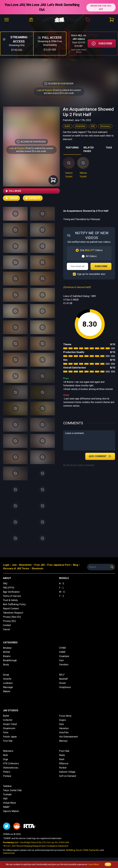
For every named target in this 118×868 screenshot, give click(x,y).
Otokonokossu (11, 768)
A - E (62, 584)
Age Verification (11, 592)
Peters (7, 772)
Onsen (62, 683)
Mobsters (8, 751)
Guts (61, 724)
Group (6, 675)
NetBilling (71, 850)
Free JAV (40, 565)
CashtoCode (9, 853)
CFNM (62, 648)
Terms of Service (12, 596)
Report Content (11, 609)
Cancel (7, 629)
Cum (61, 660)
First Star (8, 741)
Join (14, 565)
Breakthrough (10, 660)
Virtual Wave (9, 803)
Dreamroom (9, 728)
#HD (93, 126)
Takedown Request (13, 613)
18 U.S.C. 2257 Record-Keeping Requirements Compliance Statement (36, 846)
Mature (7, 691)
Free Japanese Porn (59, 565)
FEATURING (72, 148)
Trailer (11, 198)
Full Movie (13, 191)
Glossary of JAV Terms (16, 568)
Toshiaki (7, 794)
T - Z (62, 596)
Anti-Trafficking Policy (14, 604)
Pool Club (64, 751)
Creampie (64, 656)
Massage (8, 687)
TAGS (109, 148)
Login (39, 90)
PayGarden (94, 850)
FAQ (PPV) (9, 588)
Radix (62, 755)
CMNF (62, 652)
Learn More (94, 864)
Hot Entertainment (68, 737)
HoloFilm (64, 732)
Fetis (6, 732)
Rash (62, 759)
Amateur (7, 648)
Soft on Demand (68, 776)
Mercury (63, 741)
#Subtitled (80, 126)
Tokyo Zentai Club (12, 790)
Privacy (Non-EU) (12, 617)
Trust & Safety (10, 600)
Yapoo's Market (11, 811)
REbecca (64, 763)
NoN (5, 755)
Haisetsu (64, 728)
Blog (76, 565)
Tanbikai (7, 786)
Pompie (7, 776)
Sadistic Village (67, 772)
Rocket (63, 768)
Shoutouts (38, 568)
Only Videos (91, 250)
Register (49, 90)
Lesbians (8, 683)
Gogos (63, 720)
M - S (62, 592)
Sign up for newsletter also (91, 274)
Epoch (79, 850)
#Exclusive (105, 126)
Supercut (33, 198)
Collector (8, 720)
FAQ (5, 584)
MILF (62, 675)
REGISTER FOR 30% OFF (100, 7)
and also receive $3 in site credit (31, 151)
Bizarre (7, 656)
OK (108, 864)
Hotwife (7, 679)
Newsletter (25, 565)
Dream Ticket (10, 724)
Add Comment (100, 456)
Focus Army (65, 716)
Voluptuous (65, 687)
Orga (5, 759)
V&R (5, 799)
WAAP (6, 807)
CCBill (85, 850)
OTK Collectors (11, 763)
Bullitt (68, 126)
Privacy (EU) (9, 621)
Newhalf (63, 679)
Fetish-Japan (10, 737)
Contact (7, 625)
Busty (6, 665)
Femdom (64, 665)
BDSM (6, 652)
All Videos (91, 256)
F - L (61, 588)
